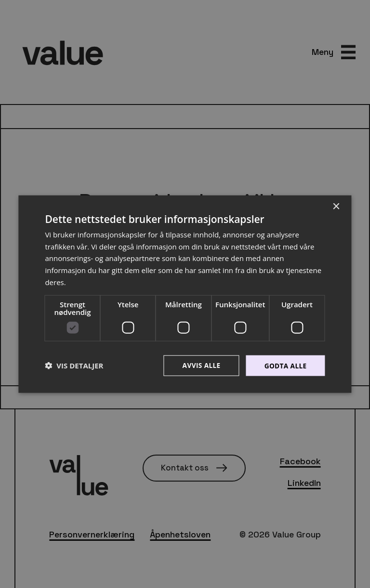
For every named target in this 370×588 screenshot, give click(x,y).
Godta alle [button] (285, 365)
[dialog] (185, 294)
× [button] (336, 206)
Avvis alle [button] (200, 365)
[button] (74, 366)
